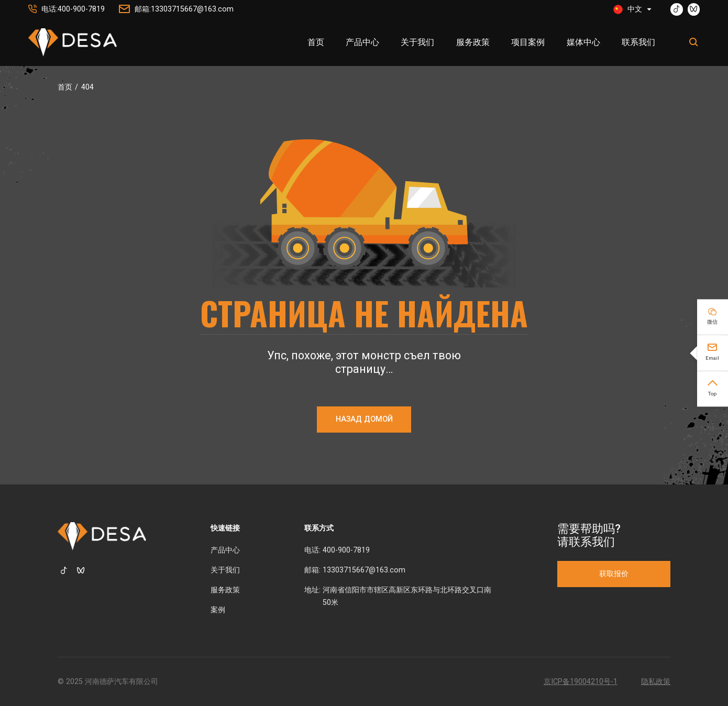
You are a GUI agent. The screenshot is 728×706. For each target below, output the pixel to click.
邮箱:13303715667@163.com (184, 9)
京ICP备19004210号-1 (581, 682)
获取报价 (614, 574)
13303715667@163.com (364, 570)
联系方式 (319, 528)
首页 (65, 87)
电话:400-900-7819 (73, 9)
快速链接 (225, 528)
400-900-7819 (346, 550)
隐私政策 (656, 682)
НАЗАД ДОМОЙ (364, 419)
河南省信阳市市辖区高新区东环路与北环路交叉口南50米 (407, 596)
